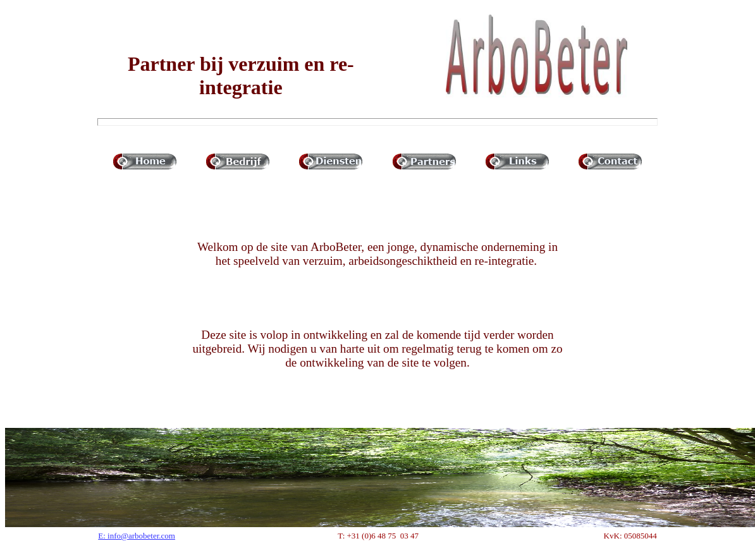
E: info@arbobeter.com (137, 536)
